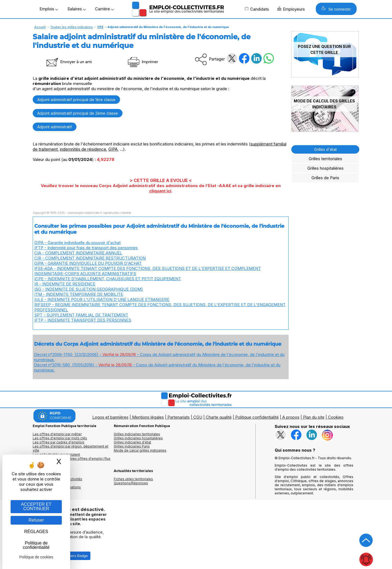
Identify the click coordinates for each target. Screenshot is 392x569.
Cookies (336, 417)
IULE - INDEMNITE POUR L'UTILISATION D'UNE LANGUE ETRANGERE (102, 299)
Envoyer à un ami (69, 62)
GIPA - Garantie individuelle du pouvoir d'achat (77, 243)
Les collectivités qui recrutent (56, 454)
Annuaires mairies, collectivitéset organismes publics (57, 481)
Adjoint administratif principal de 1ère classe (76, 100)
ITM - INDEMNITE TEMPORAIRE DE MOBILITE (79, 294)
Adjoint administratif (55, 127)
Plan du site (314, 417)
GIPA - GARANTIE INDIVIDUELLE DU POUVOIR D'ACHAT (88, 263)
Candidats (257, 9)
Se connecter (336, 9)
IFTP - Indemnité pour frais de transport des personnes (86, 248)
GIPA (113, 149)
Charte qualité (219, 417)
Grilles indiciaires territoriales (137, 434)
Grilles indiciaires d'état (132, 442)
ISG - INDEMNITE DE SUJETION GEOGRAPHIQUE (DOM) (89, 289)
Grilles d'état (325, 149)
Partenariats (179, 417)
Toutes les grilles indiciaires (72, 27)
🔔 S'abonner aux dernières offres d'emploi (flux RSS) (72, 461)
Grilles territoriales (325, 159)
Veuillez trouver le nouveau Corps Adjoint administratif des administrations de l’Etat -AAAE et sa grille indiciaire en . (161, 188)
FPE (100, 27)
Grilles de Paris (325, 178)
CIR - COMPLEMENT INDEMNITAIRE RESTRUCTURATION (90, 258)
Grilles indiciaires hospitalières (138, 438)
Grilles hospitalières (325, 168)
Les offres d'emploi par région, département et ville (71, 448)
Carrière (104, 9)
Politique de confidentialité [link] (36, 545)
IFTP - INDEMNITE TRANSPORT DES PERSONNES (83, 320)
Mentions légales (148, 417)
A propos (291, 417)
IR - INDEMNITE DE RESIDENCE (65, 284)
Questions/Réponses (131, 483)
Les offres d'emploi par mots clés (60, 438)
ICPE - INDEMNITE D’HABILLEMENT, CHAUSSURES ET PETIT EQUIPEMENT (108, 279)
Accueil (40, 27)
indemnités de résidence (83, 149)
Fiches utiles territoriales (133, 479)
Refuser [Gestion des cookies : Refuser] (36, 520)
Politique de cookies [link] (36, 557)
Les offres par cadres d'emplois (59, 442)
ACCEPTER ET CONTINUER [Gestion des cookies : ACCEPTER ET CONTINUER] (36, 506)
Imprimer (143, 62)
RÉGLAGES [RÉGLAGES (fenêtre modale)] (36, 532)
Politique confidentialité (257, 417)
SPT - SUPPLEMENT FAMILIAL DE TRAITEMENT (81, 315)
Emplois (49, 9)
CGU (198, 417)
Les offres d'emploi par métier (57, 434)
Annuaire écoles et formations (57, 487)
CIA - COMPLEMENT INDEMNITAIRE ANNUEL (78, 253)
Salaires (76, 9)
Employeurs (291, 9)
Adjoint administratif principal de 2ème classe (78, 113)
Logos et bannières (110, 417)
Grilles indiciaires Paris (132, 446)
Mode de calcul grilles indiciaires (140, 450)
